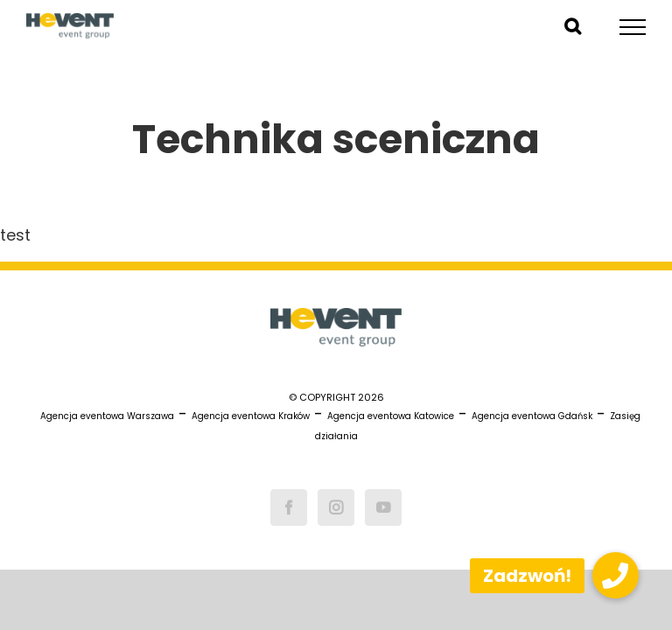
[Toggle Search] (573, 26)
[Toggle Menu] (633, 27)
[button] (616, 575)
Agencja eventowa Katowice (391, 416)
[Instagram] (336, 507)
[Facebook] (289, 507)
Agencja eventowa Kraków (251, 416)
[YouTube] (383, 507)
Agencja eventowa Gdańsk (532, 416)
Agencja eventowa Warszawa (107, 416)
